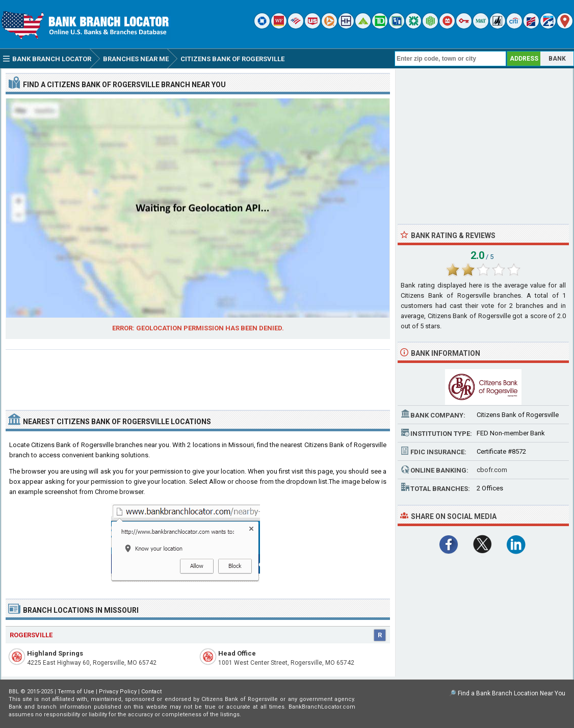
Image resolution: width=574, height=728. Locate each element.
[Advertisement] (198, 376)
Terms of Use (76, 692)
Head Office (237, 653)
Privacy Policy (118, 692)
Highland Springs (55, 653)
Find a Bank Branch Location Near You (512, 693)
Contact (151, 692)
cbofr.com (492, 470)
